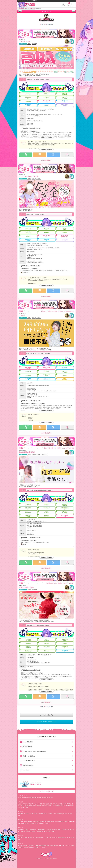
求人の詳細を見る (46, 160)
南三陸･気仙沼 (29, 806)
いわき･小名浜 (60, 822)
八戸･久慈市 (49, 837)
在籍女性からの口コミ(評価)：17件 (32, 670)
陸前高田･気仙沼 (31, 831)
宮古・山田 (68, 830)
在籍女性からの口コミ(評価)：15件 (32, 538)
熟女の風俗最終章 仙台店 (27, 452)
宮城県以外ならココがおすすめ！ (65, 806)
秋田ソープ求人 (41, 847)
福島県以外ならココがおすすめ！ (29, 823)
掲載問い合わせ (26, 747)
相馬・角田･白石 (70, 822)
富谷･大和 (63, 804)
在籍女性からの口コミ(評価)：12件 (32, 401)
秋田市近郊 (32, 845)
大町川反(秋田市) (41, 845)
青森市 (25, 837)
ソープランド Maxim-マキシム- (29, 176)
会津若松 (30, 822)
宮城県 (26, 798)
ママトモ (22, 315)
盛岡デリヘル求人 (23, 830)
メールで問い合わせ (27, 761)
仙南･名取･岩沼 (44, 804)
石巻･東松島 (37, 806)
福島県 (36, 798)
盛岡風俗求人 (42, 830)
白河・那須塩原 (50, 822)
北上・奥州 (50, 830)
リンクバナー (25, 770)
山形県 (31, 798)
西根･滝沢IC (33, 830)
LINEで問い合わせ (27, 765)
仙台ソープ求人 (24, 808)
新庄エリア (44, 814)
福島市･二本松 (22, 822)
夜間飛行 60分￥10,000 (26, 587)
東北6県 (21, 798)
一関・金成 (57, 830)
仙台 (20, 804)
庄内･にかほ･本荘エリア (33, 814)
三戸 (55, 837)
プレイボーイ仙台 (25, 41)
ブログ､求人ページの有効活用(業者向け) (33, 751)
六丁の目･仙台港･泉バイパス (30, 804)
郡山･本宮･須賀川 (39, 822)
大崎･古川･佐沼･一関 (48, 806)
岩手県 (41, 798)
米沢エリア (52, 814)
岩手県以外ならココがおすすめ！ (46, 831)
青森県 (46, 798)
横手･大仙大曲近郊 (52, 845)
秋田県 (51, 798)
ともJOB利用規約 (26, 742)
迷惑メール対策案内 (27, 756)
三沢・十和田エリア (39, 837)
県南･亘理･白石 (54, 804)
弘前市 (30, 837)
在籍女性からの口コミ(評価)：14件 (32, 128)
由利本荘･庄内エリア (65, 845)
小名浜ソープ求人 (45, 823)
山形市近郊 (22, 814)
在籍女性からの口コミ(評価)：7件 (31, 266)
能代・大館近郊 (23, 845)
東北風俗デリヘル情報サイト (47, 784)
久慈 (63, 830)
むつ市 (20, 837)
